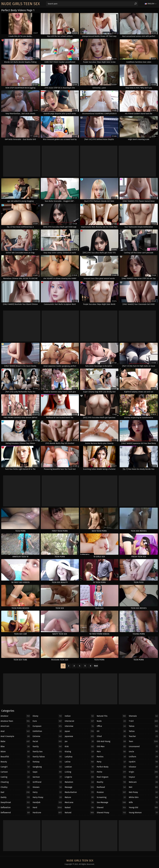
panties (112, 757)
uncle (144, 752)
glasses (47, 787)
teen (144, 741)
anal (15, 731)
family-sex (47, 752)
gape (47, 772)
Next (96, 666)
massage (79, 787)
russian (112, 792)
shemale (144, 716)
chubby (15, 787)
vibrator (144, 767)
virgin (144, 772)
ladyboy (79, 757)
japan (79, 731)
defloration (15, 808)
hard (47, 808)
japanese (79, 736)
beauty (15, 762)
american (15, 726)
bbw (15, 747)
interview (79, 726)
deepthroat (15, 802)
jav (79, 741)
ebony (47, 716)
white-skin (144, 797)
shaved (112, 808)
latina (79, 762)
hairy (47, 792)
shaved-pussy (112, 813)
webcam (144, 782)
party (112, 762)
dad (15, 792)
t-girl (144, 721)
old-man (112, 747)
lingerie (79, 777)
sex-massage (112, 802)
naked (79, 808)
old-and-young (112, 741)
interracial (79, 721)
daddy (15, 797)
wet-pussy (144, 792)
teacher (144, 736)
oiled (112, 736)
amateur (15, 716)
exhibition (47, 731)
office (112, 726)
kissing (79, 752)
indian (79, 716)
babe (15, 741)
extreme (47, 736)
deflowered (15, 813)
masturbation (79, 792)
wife (144, 802)
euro (47, 721)
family (47, 747)
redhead (112, 787)
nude (112, 721)
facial (47, 741)
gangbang (47, 767)
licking (79, 772)
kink (79, 747)
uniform (144, 757)
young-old (144, 808)
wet (144, 787)
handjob (47, 802)
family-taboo (47, 757)
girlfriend (47, 782)
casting (15, 777)
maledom (79, 782)
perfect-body (112, 767)
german (47, 777)
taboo (144, 726)
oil (112, 731)
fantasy (47, 762)
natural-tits (112, 716)
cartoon (15, 772)
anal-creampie (15, 736)
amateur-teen (15, 721)
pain (112, 752)
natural (79, 813)
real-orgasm (112, 777)
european (47, 726)
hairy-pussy (47, 797)
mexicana (79, 802)
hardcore (47, 813)
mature (79, 797)
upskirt (144, 762)
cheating (15, 782)
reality (112, 782)
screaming (112, 797)
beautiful (15, 757)
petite (112, 772)
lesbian (79, 767)
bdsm (15, 752)
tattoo (144, 731)
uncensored (144, 747)
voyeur (144, 777)
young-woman (144, 813)
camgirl (15, 767)
